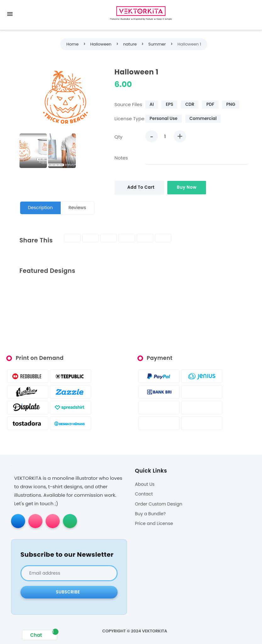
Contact (144, 494)
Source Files (128, 104)
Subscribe (68, 592)
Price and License (154, 524)
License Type (129, 119)
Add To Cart (141, 187)
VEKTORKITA (155, 631)
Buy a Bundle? (150, 514)
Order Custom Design (159, 504)
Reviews (77, 208)
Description (40, 208)
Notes (121, 158)
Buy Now (187, 187)
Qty (119, 137)
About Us (145, 484)
